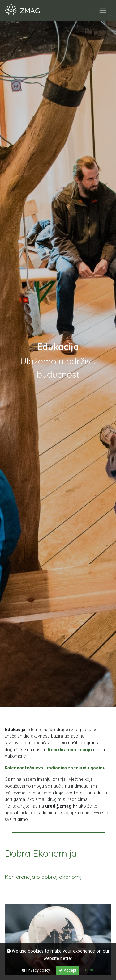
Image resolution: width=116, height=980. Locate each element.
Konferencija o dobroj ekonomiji (44, 877)
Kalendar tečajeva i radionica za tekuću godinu (55, 768)
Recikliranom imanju (70, 750)
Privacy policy (36, 970)
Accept (68, 970)
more (90, 970)
